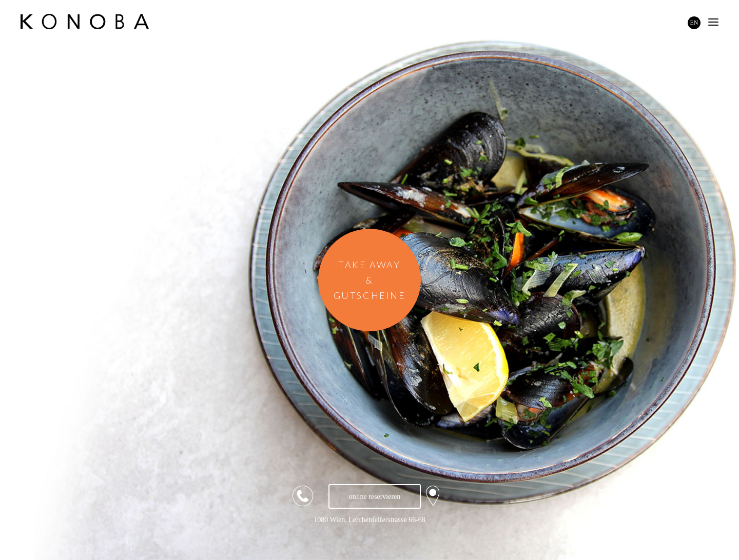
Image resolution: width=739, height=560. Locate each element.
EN (694, 23)
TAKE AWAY (369, 265)
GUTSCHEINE (370, 295)
